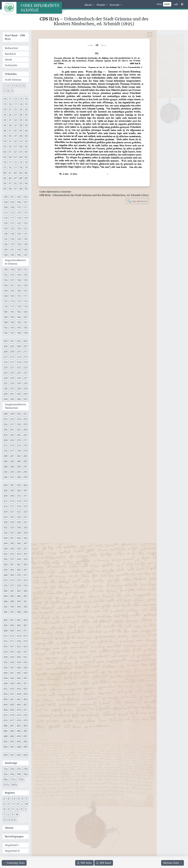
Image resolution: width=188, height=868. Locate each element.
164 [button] (6, 291)
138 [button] (19, 244)
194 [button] (19, 328)
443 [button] (25, 673)
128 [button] (6, 234)
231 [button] (25, 378)
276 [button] (6, 451)
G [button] (4, 804)
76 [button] (10, 168)
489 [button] (12, 736)
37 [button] (15, 125)
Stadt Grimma (13, 80)
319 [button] (25, 506)
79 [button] (26, 168)
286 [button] (19, 461)
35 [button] (5, 125)
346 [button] (19, 543)
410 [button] (19, 631)
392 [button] (6, 607)
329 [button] (12, 522)
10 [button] (5, 99)
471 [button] (25, 710)
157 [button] (12, 280)
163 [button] (25, 285)
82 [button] (15, 173)
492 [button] (6, 742)
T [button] (4, 814)
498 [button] (19, 747)
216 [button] (6, 362)
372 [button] (6, 580)
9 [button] (12, 91)
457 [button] (12, 694)
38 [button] (21, 125)
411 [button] (25, 631)
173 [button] (12, 301)
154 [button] (19, 275)
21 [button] (10, 109)
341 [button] (12, 538)
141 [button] (12, 250)
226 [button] (19, 373)
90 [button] (5, 183)
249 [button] (12, 414)
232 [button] (6, 383)
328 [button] (6, 522)
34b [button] (19, 774)
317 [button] (12, 506)
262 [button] (19, 430)
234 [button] (19, 383)
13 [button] (21, 99)
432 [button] (6, 662)
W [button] (17, 814)
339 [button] (25, 533)
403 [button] (25, 620)
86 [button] (10, 178)
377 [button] (12, 586)
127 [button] (25, 228)
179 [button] (25, 306)
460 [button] (6, 699)
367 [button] (25, 570)
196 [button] (6, 333)
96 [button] (10, 189)
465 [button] (12, 705)
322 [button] (19, 512)
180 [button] (6, 312)
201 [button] (12, 341)
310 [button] (19, 496)
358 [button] (19, 559)
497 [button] (12, 747)
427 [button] (25, 652)
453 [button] (12, 689)
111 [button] (25, 207)
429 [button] (12, 657)
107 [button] (25, 202)
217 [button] (12, 362)
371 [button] (25, 575)
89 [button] (26, 178)
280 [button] (6, 456)
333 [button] (12, 527)
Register (10, 793)
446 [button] (19, 678)
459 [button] (25, 694)
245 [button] (12, 399)
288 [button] (6, 467)
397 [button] (12, 612)
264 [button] (6, 435)
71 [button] (10, 162)
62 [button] (15, 152)
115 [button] (25, 213)
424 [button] (6, 652)
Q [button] (17, 809)
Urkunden (11, 74)
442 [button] (19, 673)
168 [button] (6, 296)
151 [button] (25, 270)
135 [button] (25, 239)
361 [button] (12, 564)
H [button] (9, 804)
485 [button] (12, 731)
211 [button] (25, 352)
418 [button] (19, 641)
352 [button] (6, 554)
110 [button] (19, 207)
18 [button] (21, 104)
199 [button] (25, 333)
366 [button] (19, 570)
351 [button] (25, 549)
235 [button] (25, 383)
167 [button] (25, 291)
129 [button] (12, 234)
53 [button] (21, 141)
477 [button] (12, 720)
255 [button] (25, 419)
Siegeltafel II (12, 851)
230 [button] (19, 378)
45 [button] (5, 136)
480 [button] (6, 726)
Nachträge (11, 763)
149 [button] (12, 270)
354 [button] (19, 554)
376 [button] (6, 586)
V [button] (13, 814)
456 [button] (6, 694)
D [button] (19, 799)
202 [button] (19, 341)
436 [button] (6, 668)
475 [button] (25, 715)
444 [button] (6, 678)
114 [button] (19, 213)
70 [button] (5, 162)
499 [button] (25, 747)
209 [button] (12, 352)
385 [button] (12, 596)
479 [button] (25, 720)
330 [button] (19, 522)
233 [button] (12, 383)
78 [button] (21, 168)
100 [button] (6, 197)
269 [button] (12, 440)
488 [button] (6, 736)
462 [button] (19, 699)
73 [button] (21, 162)
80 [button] (5, 173)
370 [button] (19, 575)
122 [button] (19, 223)
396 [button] (6, 612)
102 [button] (19, 197)
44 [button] (26, 131)
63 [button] (21, 152)
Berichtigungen (14, 836)
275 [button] (25, 445)
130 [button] (19, 234)
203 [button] (25, 341)
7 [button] (4, 91)
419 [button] (25, 641)
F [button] (27, 799)
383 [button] (25, 591)
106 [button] (19, 202)
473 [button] (12, 715)
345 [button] (12, 543)
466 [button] (19, 705)
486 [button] (19, 731)
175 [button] (25, 301)
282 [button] (19, 456)
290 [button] (19, 467)
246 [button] (19, 399)
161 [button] (12, 285)
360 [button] (6, 564)
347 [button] (25, 543)
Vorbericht (11, 65)
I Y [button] (14, 804)
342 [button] (19, 538)
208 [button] (6, 352)
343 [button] (25, 538)
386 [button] (19, 596)
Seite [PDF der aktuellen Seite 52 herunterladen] (84, 863)
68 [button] (21, 157)
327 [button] (25, 517)
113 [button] (12, 213)
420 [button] (6, 646)
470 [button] (19, 710)
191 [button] (25, 322)
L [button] (22, 804)
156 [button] (6, 280)
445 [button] (12, 678)
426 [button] (19, 652)
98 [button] (21, 189)
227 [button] (25, 373)
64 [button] (26, 152)
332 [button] (6, 527)
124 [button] (6, 228)
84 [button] (26, 173)
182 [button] (19, 312)
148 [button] (6, 270)
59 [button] (26, 146)
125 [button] (12, 228)
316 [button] (6, 506)
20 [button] (5, 109)
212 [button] (6, 357)
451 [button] (25, 683)
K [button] (18, 804)
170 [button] (19, 296)
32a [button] (6, 774)
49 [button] (26, 136)
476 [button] (6, 720)
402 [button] (19, 620)
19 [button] (26, 104)
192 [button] (6, 328)
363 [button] (25, 564)
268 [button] (6, 440)
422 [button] (19, 646)
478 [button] (19, 720)
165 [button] (12, 291)
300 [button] (6, 485)
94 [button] (26, 183)
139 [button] (25, 244)
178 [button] (19, 306)
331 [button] (25, 522)
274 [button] (19, 445)
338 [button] (19, 533)
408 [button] (6, 631)
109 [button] (12, 207)
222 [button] (19, 367)
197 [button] (12, 333)
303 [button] (25, 485)
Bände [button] (89, 5)
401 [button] (12, 620)
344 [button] (6, 543)
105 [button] (12, 202)
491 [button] (25, 736)
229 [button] (12, 378)
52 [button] (15, 141)
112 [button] (6, 213)
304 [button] (6, 490)
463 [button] (25, 699)
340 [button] (6, 538)
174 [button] (19, 301)
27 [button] (15, 115)
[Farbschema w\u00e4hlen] (182, 4)
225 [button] (12, 373)
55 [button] (5, 146)
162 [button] (19, 285)
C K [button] (14, 799)
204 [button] (6, 346)
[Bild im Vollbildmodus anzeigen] (150, 35)
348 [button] (6, 549)
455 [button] (25, 689)
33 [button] (21, 120)
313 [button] (12, 501)
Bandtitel (10, 54)
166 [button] (19, 291)
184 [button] (6, 317)
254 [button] (19, 419)
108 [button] (6, 207)
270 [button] (19, 440)
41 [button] (10, 131)
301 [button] (12, 485)
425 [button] (12, 652)
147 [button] (25, 255)
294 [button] (19, 472)
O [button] (9, 809)
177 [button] (12, 306)
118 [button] (19, 218)
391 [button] (25, 601)
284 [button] (6, 461)
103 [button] (25, 197)
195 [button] (25, 328)
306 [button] (19, 490)
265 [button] (12, 435)
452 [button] (6, 689)
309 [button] (12, 496)
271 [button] (25, 440)
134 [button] (19, 239)
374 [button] (19, 580)
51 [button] (10, 141)
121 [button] (12, 223)
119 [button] (25, 218)
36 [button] (10, 125)
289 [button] (12, 467)
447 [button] (25, 678)
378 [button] (19, 586)
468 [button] (6, 710)
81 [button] (10, 173)
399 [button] (25, 612)
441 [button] (12, 673)
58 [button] (21, 146)
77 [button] (15, 168)
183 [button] (25, 312)
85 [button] (5, 178)
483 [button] (25, 726)
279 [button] (25, 451)
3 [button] (12, 86)
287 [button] (25, 461)
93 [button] (21, 183)
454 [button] (19, 689)
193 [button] (12, 328)
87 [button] (15, 178)
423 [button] (25, 646)
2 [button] (8, 86)
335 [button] (25, 527)
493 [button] (12, 742)
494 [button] (19, 742)
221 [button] (12, 367)
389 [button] (12, 601)
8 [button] (8, 91)
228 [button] (6, 378)
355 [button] (25, 554)
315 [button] (25, 501)
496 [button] (6, 747)
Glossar (9, 828)
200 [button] (6, 341)
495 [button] (25, 742)
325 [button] (12, 517)
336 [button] (6, 533)
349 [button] (12, 549)
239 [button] (25, 389)
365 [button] (12, 570)
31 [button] (10, 120)
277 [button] (12, 451)
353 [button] (12, 554)
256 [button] (6, 424)
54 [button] (26, 141)
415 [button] (25, 636)
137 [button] (12, 244)
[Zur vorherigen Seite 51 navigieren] (14, 863)
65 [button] (5, 157)
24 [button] (26, 109)
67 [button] (15, 157)
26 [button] (10, 115)
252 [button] (6, 419)
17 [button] (15, 104)
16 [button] (10, 104)
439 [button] (25, 668)
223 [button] (25, 367)
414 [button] (19, 636)
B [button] (8, 799)
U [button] (8, 814)
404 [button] (6, 625)
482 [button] (19, 726)
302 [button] (19, 485)
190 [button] (19, 322)
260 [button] (6, 430)
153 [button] (12, 275)
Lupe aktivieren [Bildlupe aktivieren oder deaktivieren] (137, 201)
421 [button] (12, 646)
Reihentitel (11, 48)
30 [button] (5, 120)
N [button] (4, 809)
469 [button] (12, 710)
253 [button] (12, 419)
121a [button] (13, 779)
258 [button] (19, 424)
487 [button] (25, 731)
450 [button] (19, 683)
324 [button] (6, 517)
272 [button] (6, 445)
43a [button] (25, 774)
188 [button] (6, 322)
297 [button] (12, 477)
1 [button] (4, 86)
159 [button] (25, 280)
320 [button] (6, 512)
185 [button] (12, 317)
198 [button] (19, 333)
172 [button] (6, 301)
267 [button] (25, 435)
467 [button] (25, 705)
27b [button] (25, 769)
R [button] (22, 809)
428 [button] (6, 657)
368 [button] (6, 575)
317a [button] (6, 785)
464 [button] (6, 705)
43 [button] (21, 131)
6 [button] (24, 86)
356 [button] (6, 559)
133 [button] (12, 239)
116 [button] (6, 218)
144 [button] (6, 255)
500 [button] (6, 755)
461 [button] (12, 699)
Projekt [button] (101, 5)
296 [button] (6, 477)
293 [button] (12, 472)
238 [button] (19, 389)
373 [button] (12, 580)
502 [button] (19, 755)
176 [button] (6, 306)
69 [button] (26, 157)
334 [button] (19, 527)
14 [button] (26, 99)
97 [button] (15, 189)
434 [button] (19, 662)
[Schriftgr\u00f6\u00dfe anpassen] (176, 4)
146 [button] (19, 255)
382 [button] (19, 591)
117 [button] (12, 218)
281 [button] (12, 456)
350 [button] (19, 549)
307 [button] (25, 490)
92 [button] (15, 183)
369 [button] (12, 575)
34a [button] (12, 774)
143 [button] (25, 250)
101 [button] (12, 197)
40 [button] (5, 131)
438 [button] (19, 668)
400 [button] (6, 620)
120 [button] (6, 223)
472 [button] (6, 715)
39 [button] (26, 125)
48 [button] (21, 136)
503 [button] (25, 755)
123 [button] (25, 223)
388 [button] (6, 601)
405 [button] (12, 625)
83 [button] (21, 173)
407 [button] (25, 625)
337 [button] (12, 533)
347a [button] (14, 785)
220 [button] (6, 367)
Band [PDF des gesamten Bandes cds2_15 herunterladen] (104, 863)
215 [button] (25, 357)
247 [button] (25, 399)
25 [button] (5, 115)
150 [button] (19, 270)
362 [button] (19, 564)
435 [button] (25, 662)
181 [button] (12, 312)
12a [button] (6, 769)
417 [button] (12, 641)
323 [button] (25, 512)
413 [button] (12, 636)
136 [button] (6, 244)
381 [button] (12, 591)
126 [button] (19, 228)
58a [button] (6, 779)
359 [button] (25, 559)
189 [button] (12, 322)
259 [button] (25, 424)
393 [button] (12, 607)
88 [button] (21, 178)
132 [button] (6, 239)
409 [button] (12, 631)
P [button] (13, 809)
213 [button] (12, 357)
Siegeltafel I (12, 845)
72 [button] (15, 162)
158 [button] (19, 280)
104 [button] (6, 202)
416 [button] (6, 641)
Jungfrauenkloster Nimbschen (15, 406)
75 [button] (5, 168)
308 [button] (6, 496)
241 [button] (12, 394)
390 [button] (19, 601)
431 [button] (25, 657)
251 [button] (25, 414)
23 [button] (21, 109)
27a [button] (19, 769)
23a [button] (12, 769)
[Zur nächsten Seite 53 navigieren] (173, 863)
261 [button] (12, 430)
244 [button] (6, 399)
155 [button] (25, 275)
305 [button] (12, 490)
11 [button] (10, 99)
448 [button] (6, 683)
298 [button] (19, 477)
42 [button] (15, 131)
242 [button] (19, 394)
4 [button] (16, 86)
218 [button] (19, 362)
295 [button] (25, 472)
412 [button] (6, 636)
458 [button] (19, 694)
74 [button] (26, 162)
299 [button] (25, 477)
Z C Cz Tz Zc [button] (10, 820)
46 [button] (10, 136)
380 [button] (6, 591)
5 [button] (20, 86)
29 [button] (26, 115)
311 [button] (25, 496)
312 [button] (6, 501)
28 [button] (21, 115)
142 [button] (19, 250)
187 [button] (25, 317)
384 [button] (6, 596)
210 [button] (19, 352)
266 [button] (19, 435)
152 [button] (6, 275)
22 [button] (15, 109)
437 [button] (12, 668)
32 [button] (15, 120)
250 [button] (19, 414)
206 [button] (19, 346)
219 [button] (25, 362)
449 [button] (12, 683)
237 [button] (12, 389)
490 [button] (19, 736)
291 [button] (25, 467)
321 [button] (12, 512)
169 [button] (12, 296)
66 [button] (10, 157)
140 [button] (6, 250)
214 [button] (19, 357)
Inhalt (8, 60)
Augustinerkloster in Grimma (15, 262)
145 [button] (12, 255)
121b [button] (21, 779)
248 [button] (6, 414)
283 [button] (25, 456)
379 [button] (25, 586)
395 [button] (25, 607)
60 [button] (5, 152)
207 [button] (25, 346)
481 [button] (12, 726)
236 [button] (6, 389)
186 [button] (19, 317)
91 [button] (10, 183)
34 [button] (26, 120)
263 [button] (25, 430)
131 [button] (25, 234)
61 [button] (10, 152)
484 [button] (6, 731)
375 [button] (25, 580)
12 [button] (15, 99)
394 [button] (19, 607)
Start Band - (15, 37)
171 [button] (25, 296)
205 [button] (12, 346)
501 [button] (12, 755)
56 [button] (10, 146)
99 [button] (26, 189)
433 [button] (12, 662)
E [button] (23, 799)
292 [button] (6, 472)
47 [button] (15, 136)
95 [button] (5, 189)
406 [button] (19, 625)
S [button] (26, 809)
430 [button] (19, 657)
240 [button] (6, 394)
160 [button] (6, 285)
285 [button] (12, 461)
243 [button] (25, 394)
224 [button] (6, 373)
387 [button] (25, 596)
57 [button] (15, 146)
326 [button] (19, 517)
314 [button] (19, 501)
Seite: (160, 4)
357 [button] (12, 559)
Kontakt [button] (115, 5)
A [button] (4, 799)
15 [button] (5, 104)
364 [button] (6, 570)
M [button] (26, 804)
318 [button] (19, 506)
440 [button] (6, 673)
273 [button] (12, 445)
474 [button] (19, 715)
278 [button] (19, 451)
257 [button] (12, 424)
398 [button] (19, 612)
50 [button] (5, 141)
